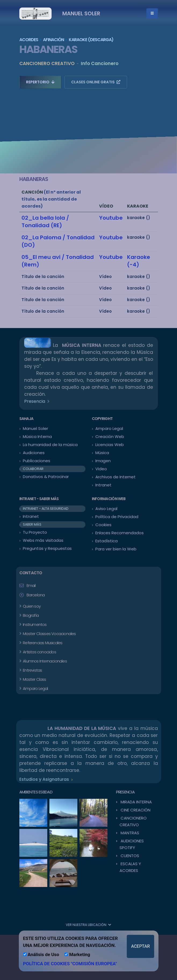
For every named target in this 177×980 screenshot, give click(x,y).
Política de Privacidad (117, 517)
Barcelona (36, 595)
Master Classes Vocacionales (49, 634)
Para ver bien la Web (116, 549)
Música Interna (37, 436)
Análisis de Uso (41, 954)
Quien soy (31, 606)
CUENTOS (130, 856)
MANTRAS (130, 833)
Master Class (34, 679)
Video (101, 469)
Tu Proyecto (35, 532)
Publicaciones (37, 461)
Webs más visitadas (43, 540)
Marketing (77, 954)
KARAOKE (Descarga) (91, 40)
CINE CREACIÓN (136, 810)
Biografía (30, 615)
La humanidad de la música (50, 445)
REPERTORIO (40, 82)
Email (31, 585)
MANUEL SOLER (81, 13)
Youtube (111, 218)
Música (102, 453)
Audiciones (34, 453)
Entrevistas (32, 670)
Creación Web (110, 436)
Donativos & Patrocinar (46, 477)
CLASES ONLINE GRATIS (96, 82)
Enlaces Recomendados (120, 533)
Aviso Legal (106, 509)
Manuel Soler (35, 428)
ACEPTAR (140, 946)
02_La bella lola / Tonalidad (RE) (45, 222)
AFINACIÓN (53, 40)
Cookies (103, 525)
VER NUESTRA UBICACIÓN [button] (88, 925)
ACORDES (29, 40)
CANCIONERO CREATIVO (47, 63)
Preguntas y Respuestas (47, 548)
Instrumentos (34, 624)
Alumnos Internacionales (44, 661)
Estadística (106, 541)
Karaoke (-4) (139, 261)
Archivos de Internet (115, 477)
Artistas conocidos (39, 652)
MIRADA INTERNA (136, 802)
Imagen (103, 461)
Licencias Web (110, 445)
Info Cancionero (100, 63)
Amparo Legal (109, 428)
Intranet (103, 485)
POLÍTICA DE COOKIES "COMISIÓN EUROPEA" (70, 964)
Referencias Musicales (42, 643)
